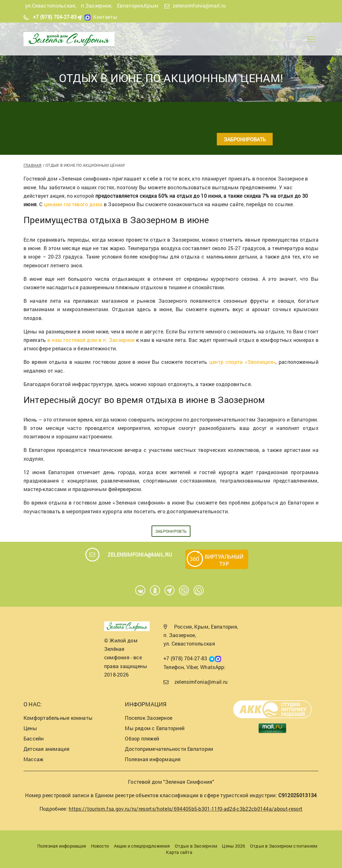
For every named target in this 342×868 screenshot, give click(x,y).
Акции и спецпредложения (142, 846)
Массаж (33, 759)
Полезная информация (153, 759)
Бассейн (34, 738)
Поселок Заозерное (149, 718)
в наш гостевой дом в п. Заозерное (91, 340)
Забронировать (245, 139)
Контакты (105, 17)
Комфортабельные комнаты (58, 718)
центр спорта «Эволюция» (242, 362)
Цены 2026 (233, 846)
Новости (100, 846)
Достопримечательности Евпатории (169, 749)
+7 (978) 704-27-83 (55, 17)
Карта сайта (179, 852)
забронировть (171, 531)
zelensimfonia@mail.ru (199, 5)
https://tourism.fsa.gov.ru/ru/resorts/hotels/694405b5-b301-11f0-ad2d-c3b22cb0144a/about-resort (186, 809)
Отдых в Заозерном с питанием (284, 846)
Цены (30, 728)
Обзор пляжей (142, 738)
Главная (33, 165)
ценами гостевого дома (73, 204)
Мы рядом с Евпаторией (155, 728)
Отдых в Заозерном (196, 846)
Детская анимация (47, 749)
